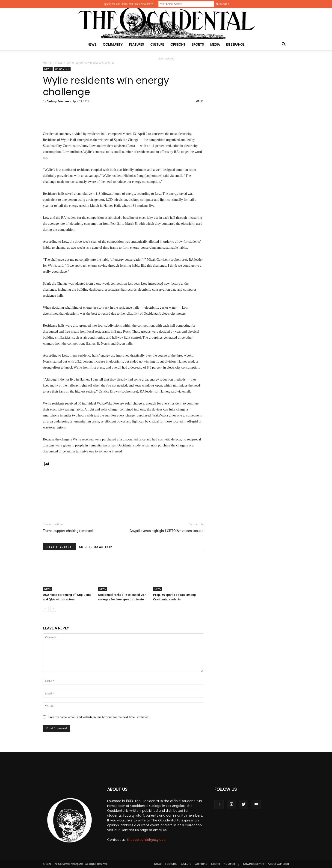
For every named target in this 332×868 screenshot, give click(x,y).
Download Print (254, 864)
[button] (284, 45)
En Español (235, 44)
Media (215, 44)
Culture (157, 44)
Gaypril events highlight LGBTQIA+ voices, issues (166, 531)
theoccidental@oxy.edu (146, 840)
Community (113, 44)
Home (47, 63)
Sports (198, 44)
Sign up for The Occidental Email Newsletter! (128, 4)
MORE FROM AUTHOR (95, 547)
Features (136, 44)
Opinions (178, 44)
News (92, 44)
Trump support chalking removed (68, 531)
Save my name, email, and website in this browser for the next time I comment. (99, 717)
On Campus (62, 69)
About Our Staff (279, 864)
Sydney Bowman (58, 101)
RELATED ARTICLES (60, 547)
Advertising (232, 864)
